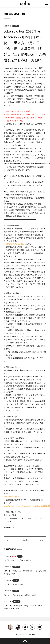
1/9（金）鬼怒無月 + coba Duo (15, 584)
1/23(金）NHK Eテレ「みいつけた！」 (18, 560)
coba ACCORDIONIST (25, 4)
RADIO (16, 567)
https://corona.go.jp (11, 497)
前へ (41, 540)
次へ (9, 540)
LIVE (16, 26)
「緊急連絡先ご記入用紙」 (15, 244)
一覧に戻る (25, 540)
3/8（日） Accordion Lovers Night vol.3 (20, 595)
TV (20, 556)
